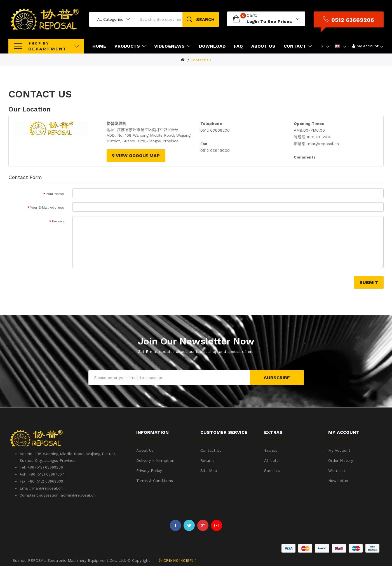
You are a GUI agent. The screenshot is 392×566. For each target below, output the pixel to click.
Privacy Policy (149, 470)
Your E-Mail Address (47, 207)
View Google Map (136, 155)
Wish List (337, 470)
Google (203, 525)
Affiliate (271, 460)
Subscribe (277, 377)
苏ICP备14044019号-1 (177, 560)
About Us (145, 449)
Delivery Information (155, 460)
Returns (207, 460)
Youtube (217, 525)
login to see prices (269, 21)
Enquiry (58, 220)
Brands (271, 449)
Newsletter (338, 480)
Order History (341, 460)
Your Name (55, 193)
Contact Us (201, 59)
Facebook (175, 525)
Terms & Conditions (155, 480)
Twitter (189, 525)
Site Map (209, 470)
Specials (272, 470)
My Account (339, 449)
